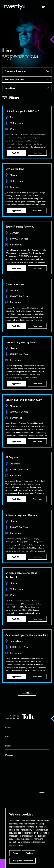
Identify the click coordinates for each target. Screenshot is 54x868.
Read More (37, 153)
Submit (42, 792)
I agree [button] (15, 853)
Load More (27, 693)
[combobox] (45, 7)
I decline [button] (29, 853)
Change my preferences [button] (22, 860)
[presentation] (27, 777)
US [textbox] (44, 7)
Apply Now (17, 153)
